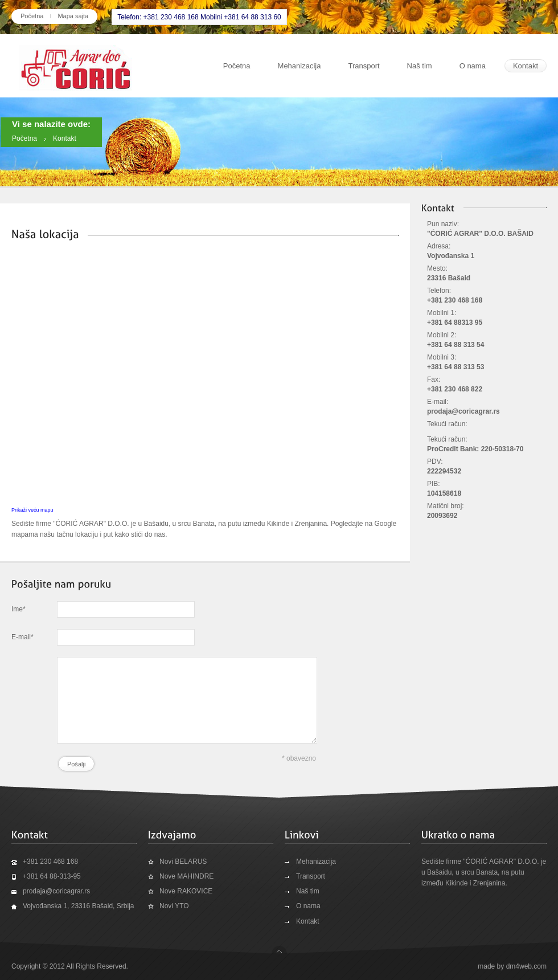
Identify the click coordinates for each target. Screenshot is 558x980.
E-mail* (22, 637)
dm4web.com (526, 966)
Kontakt (526, 66)
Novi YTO (174, 906)
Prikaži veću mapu (32, 510)
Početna (32, 16)
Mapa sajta (73, 16)
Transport (364, 66)
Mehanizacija (299, 66)
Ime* (19, 609)
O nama (473, 66)
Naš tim (420, 66)
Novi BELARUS (183, 861)
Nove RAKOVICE (186, 891)
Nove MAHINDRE (186, 876)
